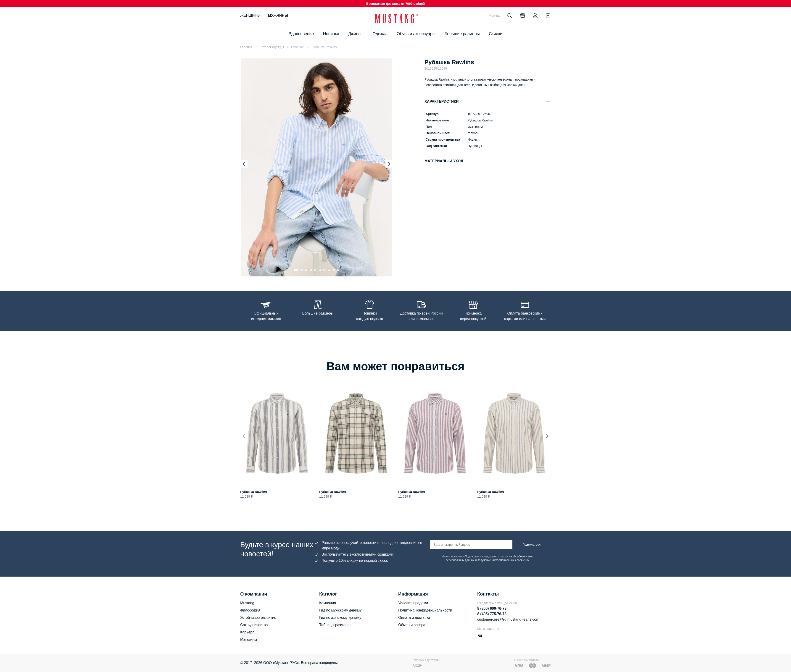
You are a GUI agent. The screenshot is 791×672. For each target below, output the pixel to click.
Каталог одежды (272, 47)
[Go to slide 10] (338, 270)
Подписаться (532, 545)
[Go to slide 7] (324, 270)
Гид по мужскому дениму (340, 610)
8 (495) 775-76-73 (492, 614)
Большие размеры (462, 34)
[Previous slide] (244, 164)
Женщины (250, 15)
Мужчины (278, 15)
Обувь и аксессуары (416, 34)
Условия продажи (413, 603)
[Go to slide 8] (329, 270)
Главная (246, 47)
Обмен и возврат (413, 625)
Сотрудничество (254, 625)
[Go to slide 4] (311, 270)
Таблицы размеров (335, 625)
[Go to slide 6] (320, 270)
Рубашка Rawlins (254, 492)
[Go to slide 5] (315, 270)
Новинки (331, 34)
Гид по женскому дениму (340, 618)
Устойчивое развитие (258, 618)
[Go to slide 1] (296, 270)
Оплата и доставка (414, 618)
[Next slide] (389, 164)
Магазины (249, 639)
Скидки (496, 34)
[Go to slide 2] (302, 270)
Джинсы (356, 34)
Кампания (328, 603)
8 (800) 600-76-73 (492, 608)
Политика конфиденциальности (425, 610)
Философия (250, 610)
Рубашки (298, 47)
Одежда (380, 34)
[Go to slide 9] (334, 270)
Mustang (247, 603)
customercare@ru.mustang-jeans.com (508, 619)
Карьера (247, 632)
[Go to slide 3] (306, 270)
